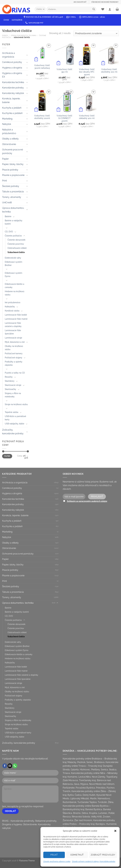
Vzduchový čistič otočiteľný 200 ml (109, 71)
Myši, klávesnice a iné (15, 342)
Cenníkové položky (12, 62)
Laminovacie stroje (13, 338)
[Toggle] (27, 55)
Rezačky (9, 377)
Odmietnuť (77, 855)
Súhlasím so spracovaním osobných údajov (87, 501)
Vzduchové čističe (16, 252)
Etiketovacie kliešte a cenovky (15, 286)
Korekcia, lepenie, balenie (11, 100)
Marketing (7, 119)
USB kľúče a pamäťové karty (15, 418)
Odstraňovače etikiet (17, 248)
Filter (7, 456)
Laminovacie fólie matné (16, 319)
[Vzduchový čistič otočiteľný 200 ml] (109, 54)
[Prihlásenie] (110, 9)
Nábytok (7, 124)
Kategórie (17, 20)
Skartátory (10, 381)
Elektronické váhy (13, 258)
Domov (5, 35)
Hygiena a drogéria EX (12, 75)
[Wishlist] (103, 9)
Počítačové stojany (14, 358)
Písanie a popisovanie (13, 175)
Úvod (6, 20)
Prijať (54, 855)
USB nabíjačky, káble (15, 424)
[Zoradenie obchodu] (96, 34)
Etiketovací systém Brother (14, 263)
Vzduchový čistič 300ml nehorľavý (42, 67)
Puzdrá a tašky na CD (15, 373)
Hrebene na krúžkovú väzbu (15, 293)
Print (4, 181)
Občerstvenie (9, 144)
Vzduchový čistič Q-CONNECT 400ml (64, 118)
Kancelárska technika (13, 82)
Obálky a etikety (10, 139)
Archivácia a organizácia (8, 55)
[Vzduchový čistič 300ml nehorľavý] (42, 52)
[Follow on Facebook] (5, 766)
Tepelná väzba (12, 412)
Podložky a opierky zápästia (14, 363)
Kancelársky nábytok (13, 93)
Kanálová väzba (12, 311)
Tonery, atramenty (12, 197)
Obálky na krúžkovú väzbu (14, 348)
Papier (5, 159)
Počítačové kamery (14, 353)
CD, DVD (9, 232)
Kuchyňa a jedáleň (12, 108)
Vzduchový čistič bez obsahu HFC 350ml (87, 72)
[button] (115, 831)
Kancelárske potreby (13, 88)
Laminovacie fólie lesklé (16, 315)
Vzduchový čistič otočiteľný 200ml (42, 117)
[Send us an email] (10, 766)
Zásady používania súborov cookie (57, 861)
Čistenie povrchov (16, 244)
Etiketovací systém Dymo (14, 275)
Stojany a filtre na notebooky (13, 395)
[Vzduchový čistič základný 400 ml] (87, 101)
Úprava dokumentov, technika (24, 35)
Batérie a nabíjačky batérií (14, 222)
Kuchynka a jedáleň (12, 113)
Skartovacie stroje (13, 385)
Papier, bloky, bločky (13, 164)
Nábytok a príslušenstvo (9, 131)
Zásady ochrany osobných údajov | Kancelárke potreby (94, 861)
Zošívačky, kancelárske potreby (13, 432)
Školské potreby (11, 186)
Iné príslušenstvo (13, 302)
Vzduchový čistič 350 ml (64, 71)
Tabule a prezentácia (13, 192)
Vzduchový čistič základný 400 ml (87, 117)
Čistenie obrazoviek (16, 240)
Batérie (8, 216)
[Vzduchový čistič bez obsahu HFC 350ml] (87, 54)
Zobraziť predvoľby (103, 855)
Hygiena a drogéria (12, 68)
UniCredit (7, 202)
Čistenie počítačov (13, 236)
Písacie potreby (10, 170)
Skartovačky (10, 389)
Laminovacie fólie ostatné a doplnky (13, 325)
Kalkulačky (10, 307)
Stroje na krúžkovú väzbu (16, 404)
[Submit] (94, 9)
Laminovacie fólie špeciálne (13, 332)
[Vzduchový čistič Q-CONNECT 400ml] (64, 101)
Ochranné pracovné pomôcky (13, 151)
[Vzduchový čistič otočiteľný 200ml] (42, 101)
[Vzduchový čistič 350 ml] (64, 54)
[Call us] (15, 766)
